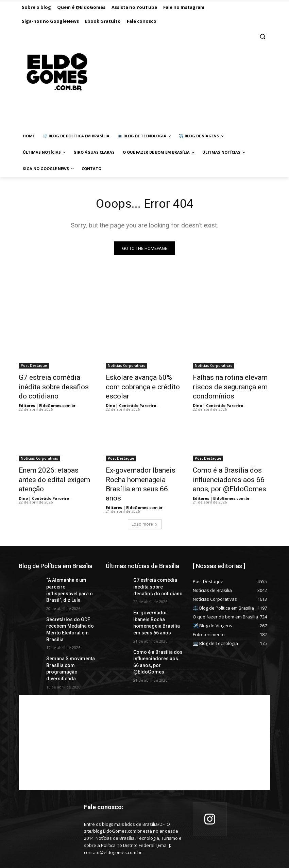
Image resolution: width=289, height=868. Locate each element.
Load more (145, 506)
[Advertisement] (175, 79)
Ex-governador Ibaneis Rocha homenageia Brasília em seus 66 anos (143, 473)
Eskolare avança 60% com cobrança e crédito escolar (140, 382)
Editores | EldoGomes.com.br (47, 394)
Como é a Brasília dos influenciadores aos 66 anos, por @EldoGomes (230, 473)
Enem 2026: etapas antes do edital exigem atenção (55, 470)
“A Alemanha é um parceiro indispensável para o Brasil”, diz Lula (68, 567)
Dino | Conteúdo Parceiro (131, 394)
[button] (262, 37)
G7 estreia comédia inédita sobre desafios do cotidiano (55, 382)
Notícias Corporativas (126, 367)
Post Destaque (34, 367)
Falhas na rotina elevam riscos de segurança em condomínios (232, 386)
